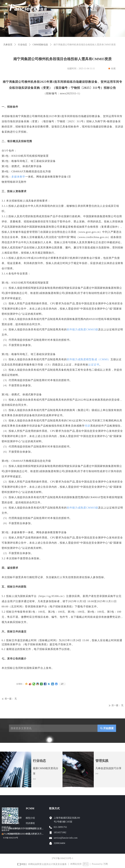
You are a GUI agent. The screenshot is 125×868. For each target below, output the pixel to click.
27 (62, 684)
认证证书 (94, 365)
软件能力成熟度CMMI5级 (82, 329)
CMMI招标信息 (40, 45)
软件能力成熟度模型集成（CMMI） (89, 359)
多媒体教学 (18, 177)
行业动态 (22, 45)
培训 (87, 426)
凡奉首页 (8, 45)
